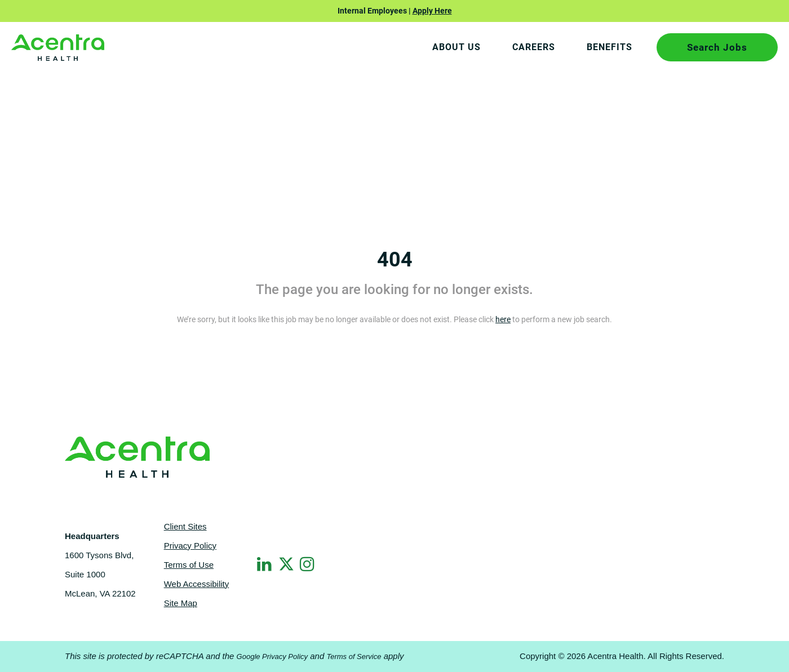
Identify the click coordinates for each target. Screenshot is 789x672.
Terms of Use (189, 565)
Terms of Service (354, 657)
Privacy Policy (190, 546)
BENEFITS (610, 47)
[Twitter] (287, 562)
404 (395, 260)
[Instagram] (308, 564)
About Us (456, 47)
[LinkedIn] (265, 564)
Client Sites (185, 526)
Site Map (181, 603)
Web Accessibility (197, 584)
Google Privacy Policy (272, 657)
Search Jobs (717, 47)
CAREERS (534, 47)
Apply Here (432, 11)
